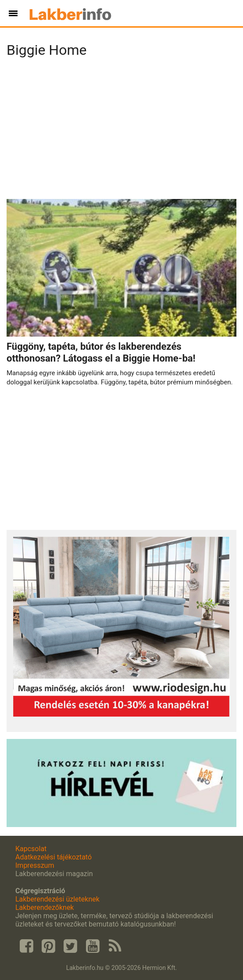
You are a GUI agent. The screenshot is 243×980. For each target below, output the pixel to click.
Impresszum (35, 865)
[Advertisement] (121, 131)
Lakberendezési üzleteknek (57, 899)
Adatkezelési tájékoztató (54, 857)
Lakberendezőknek (45, 907)
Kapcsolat (31, 849)
